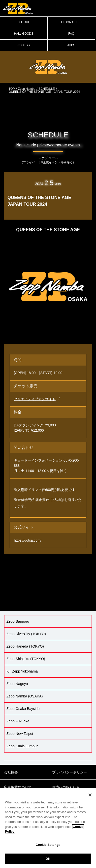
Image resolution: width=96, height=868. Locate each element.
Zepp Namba (27, 89)
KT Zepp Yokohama (22, 671)
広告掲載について (18, 787)
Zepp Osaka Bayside (23, 709)
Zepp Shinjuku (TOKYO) (26, 659)
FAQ (71, 34)
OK (48, 859)
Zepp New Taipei (20, 734)
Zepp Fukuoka (18, 721)
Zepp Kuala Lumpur (22, 746)
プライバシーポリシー (69, 772)
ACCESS (24, 45)
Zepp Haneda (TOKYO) (25, 646)
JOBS (71, 45)
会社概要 (11, 772)
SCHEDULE (24, 22)
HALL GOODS (24, 34)
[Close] (90, 795)
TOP (12, 89)
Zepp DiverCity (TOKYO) (26, 634)
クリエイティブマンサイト (35, 399)
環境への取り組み (66, 787)
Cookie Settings (48, 845)
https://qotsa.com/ (28, 540)
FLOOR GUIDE (71, 22)
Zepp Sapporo (18, 621)
